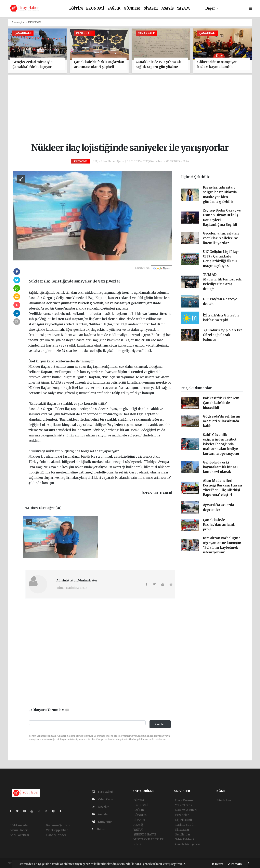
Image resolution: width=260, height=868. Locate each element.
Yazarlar (100, 807)
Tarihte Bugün (185, 825)
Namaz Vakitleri (186, 810)
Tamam (235, 864)
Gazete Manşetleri (188, 844)
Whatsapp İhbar (57, 830)
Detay (218, 864)
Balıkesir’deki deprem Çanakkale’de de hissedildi (221, 403)
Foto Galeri (103, 792)
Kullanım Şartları (58, 825)
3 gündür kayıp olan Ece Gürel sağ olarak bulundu (223, 335)
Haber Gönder (56, 835)
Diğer (211, 8)
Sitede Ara (224, 800)
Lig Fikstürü (184, 820)
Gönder (160, 724)
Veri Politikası (20, 835)
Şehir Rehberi (184, 839)
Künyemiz (102, 822)
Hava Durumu (185, 800)
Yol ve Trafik (184, 805)
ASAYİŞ (168, 8)
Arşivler (100, 814)
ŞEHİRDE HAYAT (145, 834)
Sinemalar (182, 830)
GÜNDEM (132, 8)
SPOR (137, 844)
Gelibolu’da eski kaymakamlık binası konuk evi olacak (220, 467)
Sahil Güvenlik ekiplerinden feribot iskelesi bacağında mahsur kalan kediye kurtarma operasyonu (221, 444)
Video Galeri (103, 799)
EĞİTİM (76, 8)
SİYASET (151, 8)
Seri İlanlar (183, 834)
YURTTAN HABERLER (149, 839)
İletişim (100, 829)
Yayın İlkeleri (19, 830)
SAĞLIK (114, 8)
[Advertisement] (133, 109)
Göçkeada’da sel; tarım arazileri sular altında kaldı (222, 421)
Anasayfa (18, 22)
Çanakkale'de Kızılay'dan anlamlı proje (219, 525)
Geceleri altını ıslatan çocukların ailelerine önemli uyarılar (221, 238)
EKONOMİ (95, 8)
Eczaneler (182, 815)
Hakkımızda (19, 825)
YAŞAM (183, 8)
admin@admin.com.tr (72, 588)
